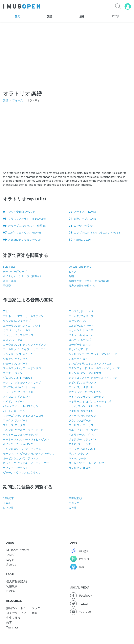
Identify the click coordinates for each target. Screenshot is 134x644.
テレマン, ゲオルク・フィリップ (22, 382)
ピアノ (73, 271)
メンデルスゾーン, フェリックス (22, 449)
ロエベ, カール (77, 458)
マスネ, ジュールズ (80, 444)
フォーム (18, 100)
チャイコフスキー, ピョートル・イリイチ (93, 378)
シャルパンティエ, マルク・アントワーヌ (93, 354)
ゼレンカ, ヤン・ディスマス (85, 373)
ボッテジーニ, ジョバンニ (84, 439)
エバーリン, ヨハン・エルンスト (22, 326)
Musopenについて (18, 550)
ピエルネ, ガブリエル (81, 411)
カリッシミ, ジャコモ (81, 330)
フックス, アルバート (15, 420)
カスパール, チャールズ (17, 330)
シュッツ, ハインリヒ (15, 359)
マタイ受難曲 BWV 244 (22, 212)
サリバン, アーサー (80, 349)
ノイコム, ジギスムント (17, 397)
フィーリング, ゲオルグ (82, 416)
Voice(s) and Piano (80, 267)
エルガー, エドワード (81, 326)
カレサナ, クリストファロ (18, 335)
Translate (12, 627)
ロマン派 (8, 508)
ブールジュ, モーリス (81, 425)
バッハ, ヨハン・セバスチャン (21, 406)
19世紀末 (8, 498)
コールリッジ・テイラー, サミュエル (25, 349)
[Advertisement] (67, 133)
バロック (74, 503)
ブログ (10, 555)
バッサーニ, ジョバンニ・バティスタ (90, 401)
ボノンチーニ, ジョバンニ (18, 444)
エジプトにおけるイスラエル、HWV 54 (97, 232)
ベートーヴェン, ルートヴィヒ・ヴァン (26, 439)
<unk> (7, 503)
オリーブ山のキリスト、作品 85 (27, 226)
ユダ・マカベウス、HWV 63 (25, 232)
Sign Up (11, 564)
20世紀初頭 (75, 498)
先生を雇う (13, 618)
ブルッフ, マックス (14, 425)
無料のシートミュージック (23, 608)
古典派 (73, 508)
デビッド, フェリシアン (82, 382)
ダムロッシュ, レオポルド (18, 378)
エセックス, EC (77, 321)
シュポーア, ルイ (78, 359)
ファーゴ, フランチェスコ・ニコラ (23, 416)
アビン (7, 311)
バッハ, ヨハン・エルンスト (85, 406)
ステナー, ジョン (13, 373)
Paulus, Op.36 (82, 240)
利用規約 (12, 586)
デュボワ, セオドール (81, 387)
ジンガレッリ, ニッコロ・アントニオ (90, 363)
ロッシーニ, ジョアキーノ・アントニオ (26, 463)
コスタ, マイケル (13, 340)
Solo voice (9, 267)
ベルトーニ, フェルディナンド (21, 435)
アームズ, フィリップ (81, 316)
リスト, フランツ (78, 453)
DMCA (10, 591)
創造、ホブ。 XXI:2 (85, 219)
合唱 (71, 276)
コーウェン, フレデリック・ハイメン (25, 345)
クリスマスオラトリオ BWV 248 (27, 219)
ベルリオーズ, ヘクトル (82, 435)
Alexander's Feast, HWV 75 (25, 240)
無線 (82, 16)
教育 (9, 623)
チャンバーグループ (15, 271)
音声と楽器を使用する (82, 286)
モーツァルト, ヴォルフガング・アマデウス (29, 453)
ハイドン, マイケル (14, 401)
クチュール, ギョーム (81, 335)
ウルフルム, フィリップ (17, 321)
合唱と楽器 (10, 281)
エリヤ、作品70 (83, 226)
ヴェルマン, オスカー (81, 468)
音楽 (17, 16)
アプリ (115, 16)
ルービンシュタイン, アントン (21, 458)
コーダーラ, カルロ (80, 345)
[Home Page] (22, 6)
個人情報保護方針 (18, 581)
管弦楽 (7, 286)
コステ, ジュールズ (80, 340)
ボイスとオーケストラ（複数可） (23, 276)
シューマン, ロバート (15, 363)
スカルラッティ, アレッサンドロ (22, 368)
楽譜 (50, 16)
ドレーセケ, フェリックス (18, 392)
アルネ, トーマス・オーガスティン (23, 316)
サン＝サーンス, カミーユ (18, 354)
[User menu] (128, 6)
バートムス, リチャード (17, 411)
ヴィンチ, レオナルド (15, 468)
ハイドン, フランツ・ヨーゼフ (86, 397)
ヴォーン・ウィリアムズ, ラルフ (22, 472)
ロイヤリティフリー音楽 (22, 613)
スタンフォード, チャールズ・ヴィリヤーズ (94, 368)
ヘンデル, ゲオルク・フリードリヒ (23, 430)
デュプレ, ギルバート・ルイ (19, 387)
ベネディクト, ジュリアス (84, 430)
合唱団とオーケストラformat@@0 (89, 281)
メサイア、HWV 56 (85, 212)
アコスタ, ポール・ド (81, 311)
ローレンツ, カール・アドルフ (86, 463)
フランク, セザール (80, 420)
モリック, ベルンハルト (82, 449)
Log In (10, 560)
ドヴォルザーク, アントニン (85, 392)
